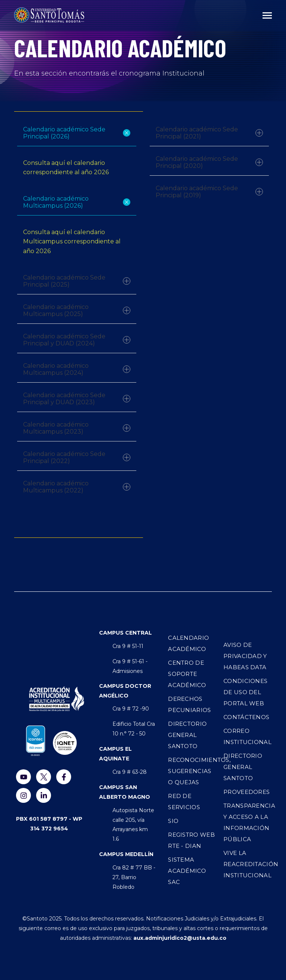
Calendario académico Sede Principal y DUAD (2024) (77, 340)
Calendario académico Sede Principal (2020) (209, 162)
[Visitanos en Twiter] (44, 777)
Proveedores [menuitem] (247, 792)
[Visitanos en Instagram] (23, 795)
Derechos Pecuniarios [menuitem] (189, 704)
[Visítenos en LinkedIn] (44, 795)
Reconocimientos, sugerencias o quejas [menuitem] (192, 771)
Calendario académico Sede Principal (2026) (77, 133)
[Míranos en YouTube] (23, 777)
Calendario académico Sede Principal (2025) (77, 281)
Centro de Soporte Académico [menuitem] (187, 674)
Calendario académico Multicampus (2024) (77, 369)
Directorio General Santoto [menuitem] (187, 735)
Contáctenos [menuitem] (246, 717)
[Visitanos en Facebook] (64, 777)
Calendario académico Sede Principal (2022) (77, 457)
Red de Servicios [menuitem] (184, 802)
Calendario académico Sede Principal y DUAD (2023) (77, 399)
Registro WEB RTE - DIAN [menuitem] (191, 840)
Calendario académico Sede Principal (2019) (209, 192)
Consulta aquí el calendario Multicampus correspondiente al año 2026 (72, 242)
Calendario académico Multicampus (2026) (77, 202)
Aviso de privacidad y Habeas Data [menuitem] (245, 656)
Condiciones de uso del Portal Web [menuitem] (245, 692)
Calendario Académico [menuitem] (188, 643)
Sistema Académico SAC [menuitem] (187, 871)
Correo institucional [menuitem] (247, 736)
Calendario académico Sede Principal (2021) (209, 133)
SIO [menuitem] (173, 821)
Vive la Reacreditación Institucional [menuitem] (248, 864)
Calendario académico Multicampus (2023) (77, 428)
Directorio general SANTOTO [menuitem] (243, 767)
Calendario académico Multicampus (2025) (77, 310)
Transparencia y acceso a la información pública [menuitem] (248, 822)
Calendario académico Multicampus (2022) (77, 487)
